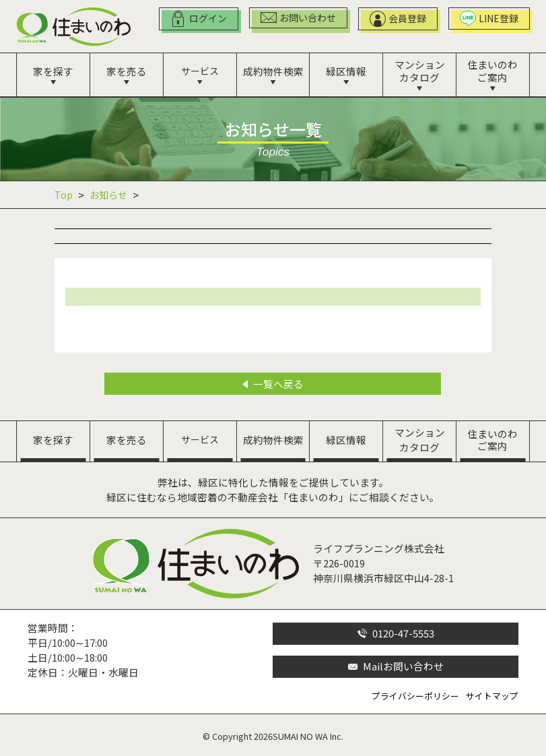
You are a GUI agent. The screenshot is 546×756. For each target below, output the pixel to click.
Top (64, 195)
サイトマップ (492, 696)
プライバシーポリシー (415, 696)
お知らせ (108, 195)
